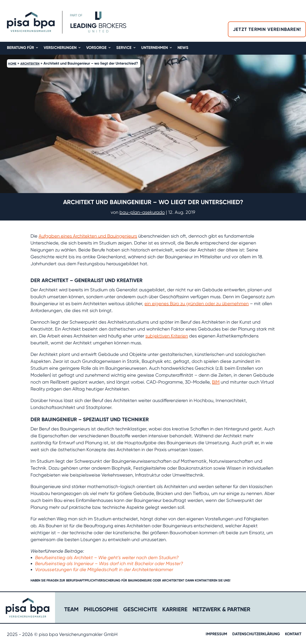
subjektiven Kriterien (167, 336)
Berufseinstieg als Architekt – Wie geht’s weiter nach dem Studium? (107, 558)
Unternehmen (155, 48)
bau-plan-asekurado (142, 212)
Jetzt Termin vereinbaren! (267, 29)
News (183, 48)
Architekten (30, 64)
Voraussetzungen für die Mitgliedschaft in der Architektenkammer (104, 570)
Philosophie (101, 610)
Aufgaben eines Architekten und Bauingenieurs (88, 236)
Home (12, 64)
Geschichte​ (140, 610)
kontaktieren (206, 580)
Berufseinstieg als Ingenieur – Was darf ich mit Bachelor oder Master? (109, 564)
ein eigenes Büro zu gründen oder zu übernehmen (197, 304)
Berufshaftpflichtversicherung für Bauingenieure (109, 580)
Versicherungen (60, 48)
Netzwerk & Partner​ (221, 610)
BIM (216, 382)
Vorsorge (96, 48)
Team (71, 610)
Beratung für (20, 48)
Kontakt (293, 634)
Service (124, 48)
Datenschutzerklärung (256, 634)
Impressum (216, 634)
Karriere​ (175, 610)
